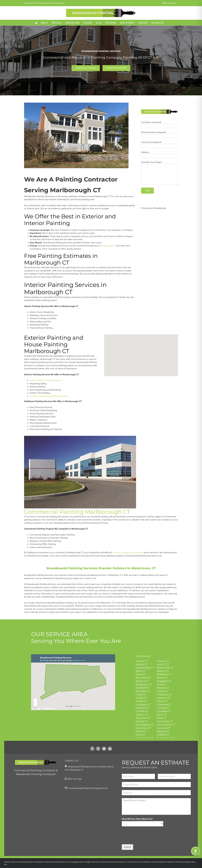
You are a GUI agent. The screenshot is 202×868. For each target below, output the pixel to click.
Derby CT (162, 718)
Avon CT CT (163, 664)
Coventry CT (142, 711)
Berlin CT (140, 671)
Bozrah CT (162, 678)
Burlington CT (143, 691)
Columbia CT (143, 708)
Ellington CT (163, 731)
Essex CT (141, 735)
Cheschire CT (164, 698)
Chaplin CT (141, 698)
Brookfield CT (143, 688)
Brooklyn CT (163, 688)
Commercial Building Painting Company (49, 396)
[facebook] (92, 749)
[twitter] (98, 749)
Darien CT (162, 715)
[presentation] (143, 840)
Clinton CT (162, 701)
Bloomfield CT (143, 678)
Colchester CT (143, 705)
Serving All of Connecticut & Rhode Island (44, 3)
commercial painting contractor (127, 553)
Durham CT (142, 721)
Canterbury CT (165, 695)
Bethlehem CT (164, 674)
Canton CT (141, 695)
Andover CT (142, 661)
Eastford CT (163, 735)
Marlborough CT (108, 246)
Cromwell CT (164, 711)
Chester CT (142, 701)
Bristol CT (162, 685)
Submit (127, 847)
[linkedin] (110, 749)
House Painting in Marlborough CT (46, 380)
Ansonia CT (163, 661)
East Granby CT (165, 721)
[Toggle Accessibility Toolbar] (196, 851)
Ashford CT (142, 664)
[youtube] (104, 749)
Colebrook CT (164, 705)
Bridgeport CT (164, 681)
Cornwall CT (163, 708)
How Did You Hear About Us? (137, 819)
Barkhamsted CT (144, 668)
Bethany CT (163, 671)
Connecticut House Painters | (140, 862)
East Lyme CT (164, 728)
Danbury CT (142, 715)
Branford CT (142, 681)
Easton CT (141, 731)
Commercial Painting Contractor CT (113, 862)
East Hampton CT (166, 725)
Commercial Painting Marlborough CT (77, 512)
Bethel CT (141, 674)
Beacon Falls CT (165, 668)
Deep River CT (143, 718)
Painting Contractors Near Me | (164, 862)
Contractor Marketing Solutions (23, 862)
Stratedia (39, 862)
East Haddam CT (145, 725)
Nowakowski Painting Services (56, 862)
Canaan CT (163, 691)
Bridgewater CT (144, 685)
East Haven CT (143, 728)
